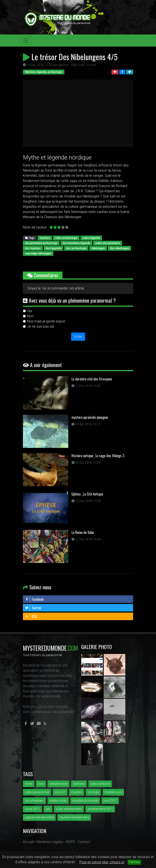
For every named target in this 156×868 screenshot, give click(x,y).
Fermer (134, 862)
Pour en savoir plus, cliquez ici (102, 862)
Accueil (28, 842)
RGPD (71, 842)
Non (30, 316)
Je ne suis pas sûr (41, 326)
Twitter (33, 608)
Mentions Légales (50, 842)
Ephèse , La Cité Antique (87, 494)
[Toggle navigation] (26, 41)
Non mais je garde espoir (46, 321)
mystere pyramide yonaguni (90, 417)
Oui (30, 311)
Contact (84, 842)
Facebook (34, 599)
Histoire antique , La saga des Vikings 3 (98, 456)
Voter (78, 337)
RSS (31, 616)
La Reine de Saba (83, 532)
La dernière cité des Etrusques (92, 379)
